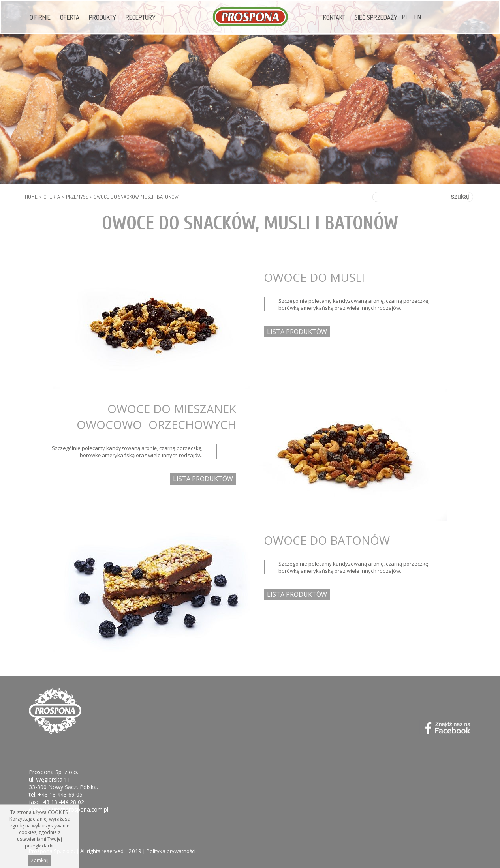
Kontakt (334, 17)
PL (405, 17)
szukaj (460, 196)
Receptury (141, 17)
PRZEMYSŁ (77, 197)
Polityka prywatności (171, 851)
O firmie (40, 17)
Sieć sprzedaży (376, 17)
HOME (31, 197)
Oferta (70, 17)
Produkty (102, 17)
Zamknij (40, 861)
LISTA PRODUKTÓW (297, 332)
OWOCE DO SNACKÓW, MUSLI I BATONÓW (136, 197)
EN (418, 17)
